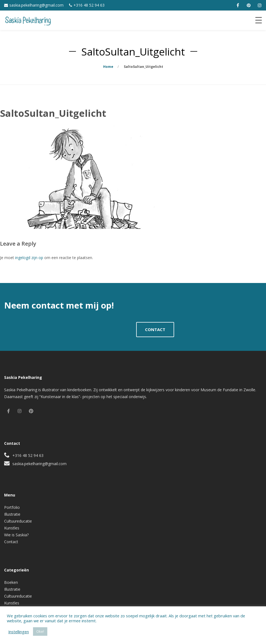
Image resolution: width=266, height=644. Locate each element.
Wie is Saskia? (16, 535)
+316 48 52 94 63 (89, 5)
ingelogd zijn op (29, 258)
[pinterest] (249, 5)
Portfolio (12, 507)
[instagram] (260, 5)
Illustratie (12, 514)
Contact (11, 542)
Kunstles (12, 528)
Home (108, 67)
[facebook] (238, 5)
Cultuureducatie (18, 521)
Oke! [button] (40, 631)
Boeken (11, 582)
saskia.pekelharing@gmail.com (36, 5)
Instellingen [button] (19, 632)
